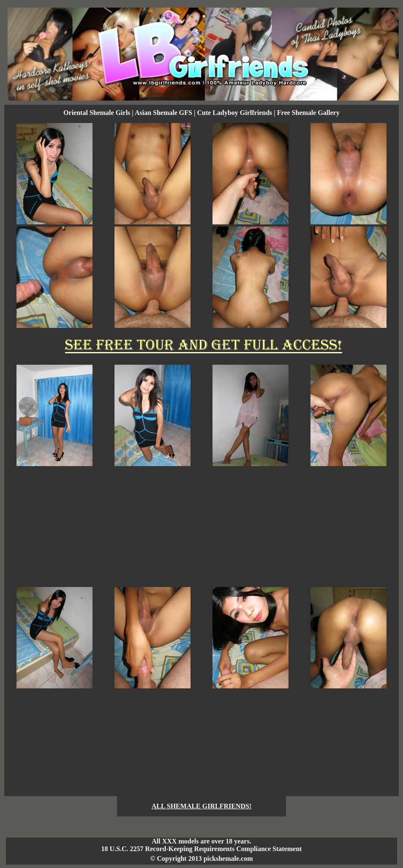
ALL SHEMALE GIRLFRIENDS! (202, 806)
